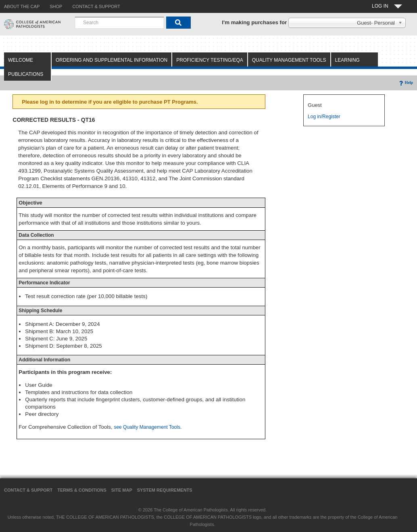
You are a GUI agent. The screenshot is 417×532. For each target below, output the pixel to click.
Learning (347, 60)
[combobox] (119, 23)
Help (406, 82)
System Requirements (165, 490)
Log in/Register (324, 117)
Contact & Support (28, 490)
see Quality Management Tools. (148, 427)
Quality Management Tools (289, 60)
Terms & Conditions (82, 490)
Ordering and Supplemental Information (112, 60)
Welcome (21, 60)
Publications (26, 74)
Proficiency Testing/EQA (210, 60)
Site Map (122, 490)
